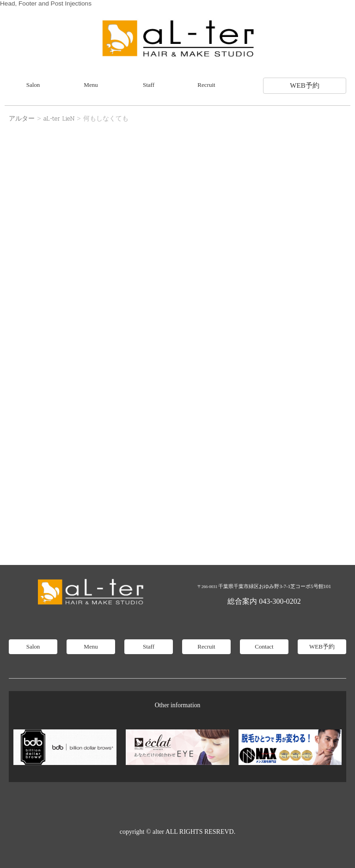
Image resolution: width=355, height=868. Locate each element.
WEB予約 (304, 85)
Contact (264, 646)
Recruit (206, 85)
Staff (149, 85)
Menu (91, 85)
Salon (33, 85)
